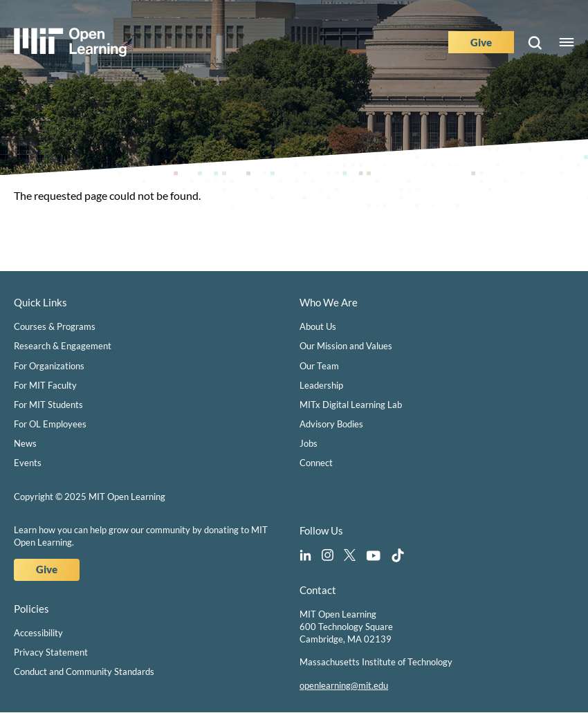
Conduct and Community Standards (84, 672)
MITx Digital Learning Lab (351, 405)
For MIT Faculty (45, 385)
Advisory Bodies (331, 424)
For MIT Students (48, 405)
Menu (567, 42)
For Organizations (49, 366)
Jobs (309, 443)
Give (481, 42)
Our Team (319, 366)
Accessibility (38, 633)
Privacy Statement (51, 652)
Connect (316, 463)
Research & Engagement (63, 346)
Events (28, 463)
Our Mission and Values (346, 346)
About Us (318, 326)
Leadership (321, 385)
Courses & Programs (55, 326)
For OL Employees (50, 424)
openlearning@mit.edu (344, 685)
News (25, 443)
